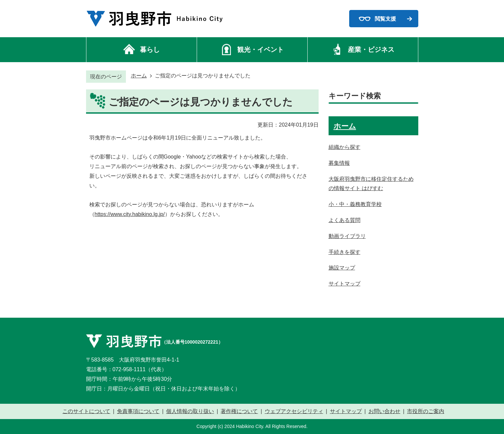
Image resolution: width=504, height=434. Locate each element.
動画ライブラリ (347, 236)
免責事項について (138, 411)
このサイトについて (86, 411)
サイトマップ (345, 284)
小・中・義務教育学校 (355, 204)
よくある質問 (345, 220)
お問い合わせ (384, 411)
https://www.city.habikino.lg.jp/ (130, 214)
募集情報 (339, 163)
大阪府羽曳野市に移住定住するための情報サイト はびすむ (371, 184)
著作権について (239, 411)
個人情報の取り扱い (190, 411)
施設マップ (342, 268)
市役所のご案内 (426, 411)
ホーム (139, 76)
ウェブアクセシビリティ (294, 411)
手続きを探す (345, 252)
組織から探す (345, 147)
